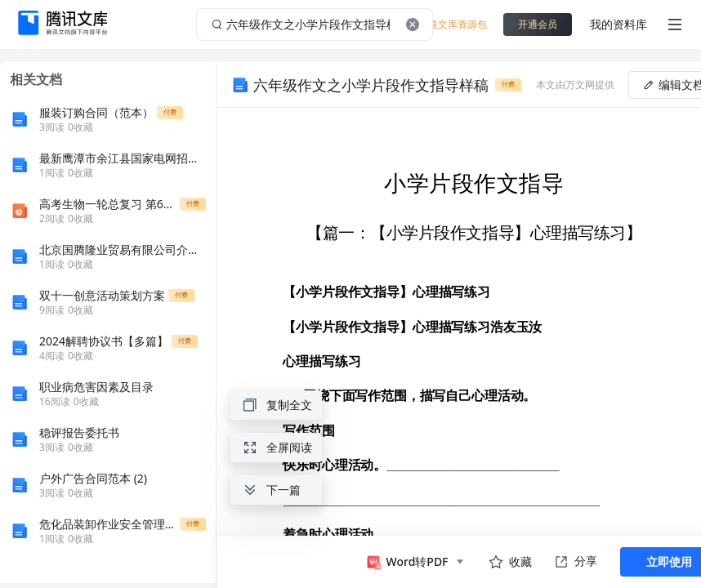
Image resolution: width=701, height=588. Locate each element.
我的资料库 (618, 24)
